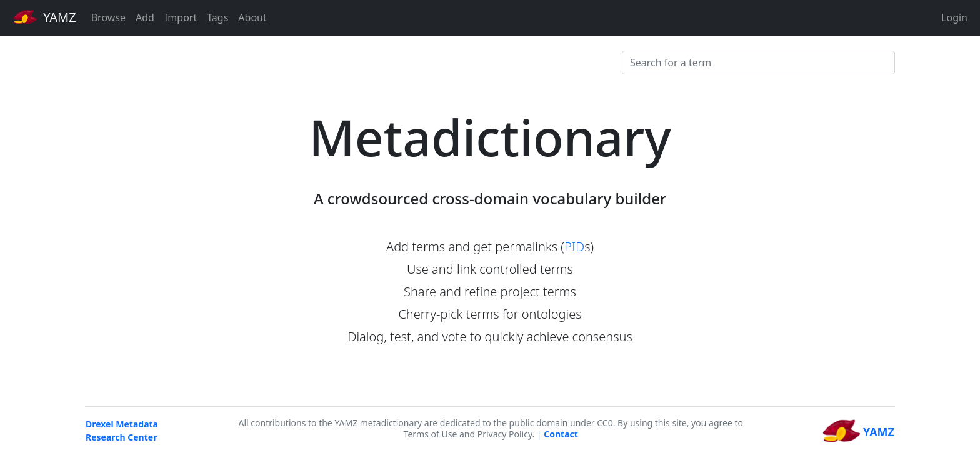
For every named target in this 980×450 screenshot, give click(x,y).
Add (145, 17)
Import (181, 17)
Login (954, 17)
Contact (561, 434)
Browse (108, 17)
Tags (217, 17)
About (252, 17)
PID (574, 247)
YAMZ (45, 17)
